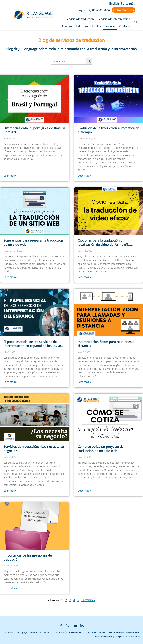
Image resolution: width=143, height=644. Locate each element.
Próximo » (88, 600)
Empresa (110, 26)
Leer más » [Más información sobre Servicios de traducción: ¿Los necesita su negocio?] (10, 491)
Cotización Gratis (123, 10)
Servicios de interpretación (114, 19)
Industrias (82, 26)
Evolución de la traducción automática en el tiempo (108, 130)
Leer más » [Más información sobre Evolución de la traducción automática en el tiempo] (84, 176)
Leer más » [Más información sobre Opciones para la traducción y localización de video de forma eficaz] (84, 277)
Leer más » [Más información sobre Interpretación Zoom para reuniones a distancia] (84, 382)
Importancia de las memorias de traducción (28, 557)
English (114, 4)
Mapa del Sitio (132, 632)
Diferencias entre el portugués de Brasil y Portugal (34, 130)
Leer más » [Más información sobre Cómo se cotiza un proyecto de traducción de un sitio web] (84, 491)
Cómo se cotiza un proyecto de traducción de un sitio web (101, 449)
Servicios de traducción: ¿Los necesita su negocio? (34, 449)
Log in (81, 10)
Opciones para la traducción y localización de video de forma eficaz (105, 242)
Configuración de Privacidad (127, 637)
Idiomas (67, 26)
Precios (96, 26)
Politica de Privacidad (96, 632)
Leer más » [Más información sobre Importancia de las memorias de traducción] (10, 588)
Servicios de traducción (80, 19)
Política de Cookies (104, 637)
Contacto (125, 26)
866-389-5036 (101, 10)
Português (128, 4)
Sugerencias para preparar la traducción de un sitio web (33, 242)
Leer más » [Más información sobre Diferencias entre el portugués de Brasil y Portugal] (10, 176)
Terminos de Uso (116, 632)
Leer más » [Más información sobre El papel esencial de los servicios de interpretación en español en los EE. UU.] (10, 382)
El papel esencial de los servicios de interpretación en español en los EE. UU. (33, 344)
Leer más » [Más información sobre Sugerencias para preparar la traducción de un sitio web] (10, 277)
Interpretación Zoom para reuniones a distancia (106, 344)
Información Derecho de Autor (70, 632)
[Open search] (136, 22)
